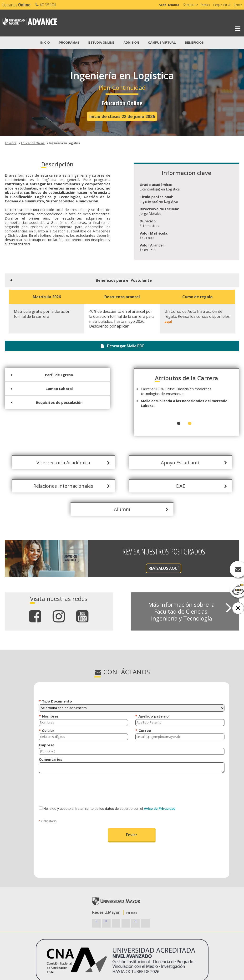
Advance (11, 143)
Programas (69, 43)
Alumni (108, 509)
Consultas (16, 5)
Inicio (45, 43)
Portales (205, 5)
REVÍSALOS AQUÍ (150, 568)
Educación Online (33, 143)
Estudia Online (101, 43)
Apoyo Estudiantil (167, 463)
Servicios (189, 5)
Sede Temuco (169, 5)
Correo (238, 5)
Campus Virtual (222, 5)
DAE (167, 486)
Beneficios (194, 43)
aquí (154, 321)
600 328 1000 (45, 5)
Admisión (131, 43)
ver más (131, 913)
